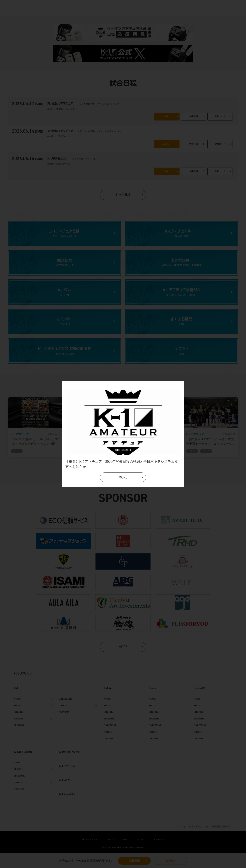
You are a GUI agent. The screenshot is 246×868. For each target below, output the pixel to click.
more (124, 478)
